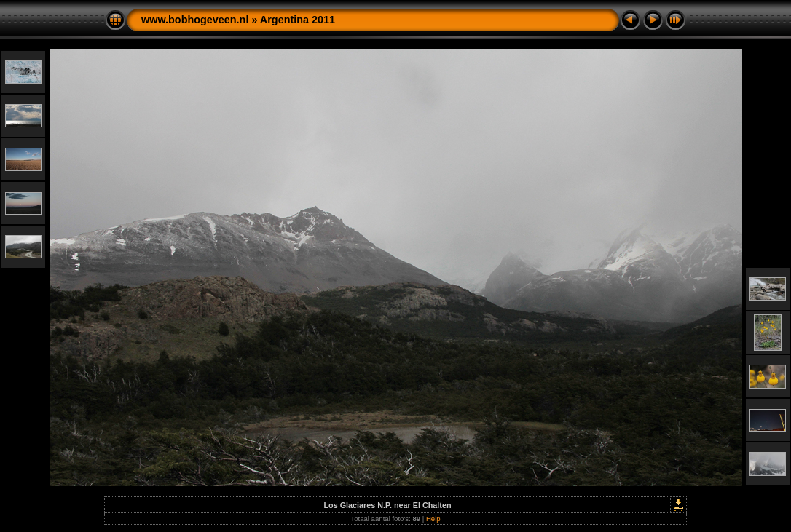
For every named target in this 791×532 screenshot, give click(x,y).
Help (433, 519)
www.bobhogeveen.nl (195, 20)
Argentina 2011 (298, 20)
